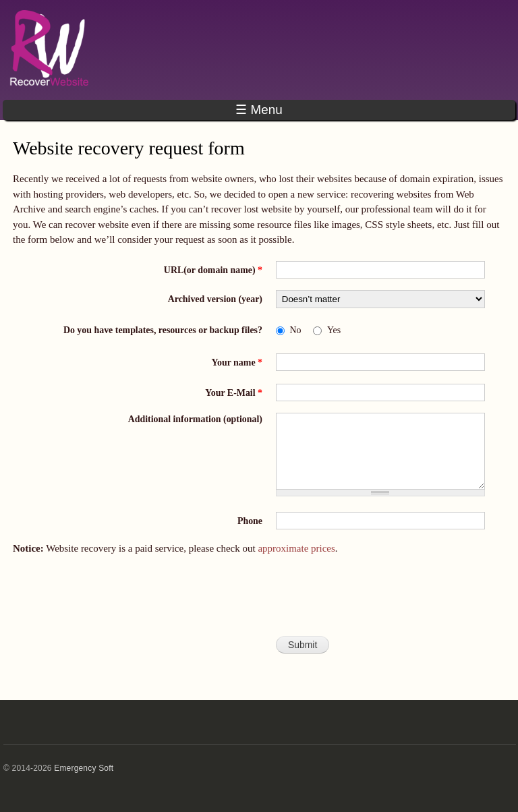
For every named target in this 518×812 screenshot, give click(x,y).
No (296, 330)
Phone (250, 521)
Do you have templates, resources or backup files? (163, 330)
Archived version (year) (215, 299)
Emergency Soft (84, 768)
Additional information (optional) (195, 419)
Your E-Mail (234, 393)
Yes (334, 330)
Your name (237, 362)
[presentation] (259, 602)
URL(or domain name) (213, 270)
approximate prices (296, 548)
